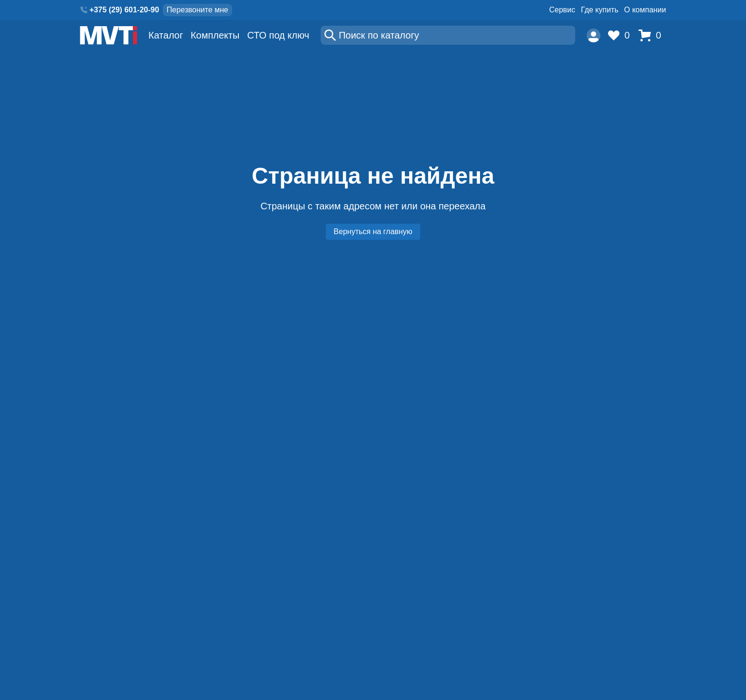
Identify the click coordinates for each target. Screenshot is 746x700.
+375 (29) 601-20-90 (124, 10)
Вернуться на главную (373, 232)
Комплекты (215, 35)
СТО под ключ (278, 35)
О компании (645, 10)
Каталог (166, 35)
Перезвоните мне (197, 10)
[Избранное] (621, 35)
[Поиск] (448, 35)
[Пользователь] (594, 35)
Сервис (562, 10)
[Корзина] (652, 35)
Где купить (600, 10)
